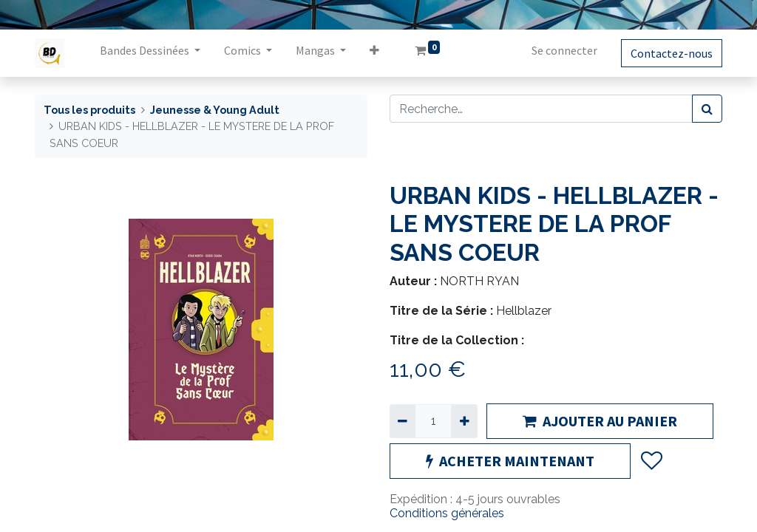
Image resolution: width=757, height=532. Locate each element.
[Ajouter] (464, 421)
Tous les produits (89, 110)
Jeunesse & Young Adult (215, 110)
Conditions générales (447, 513)
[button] (374, 53)
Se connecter (564, 50)
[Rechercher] (707, 109)
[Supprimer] (403, 421)
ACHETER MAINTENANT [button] (510, 461)
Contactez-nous (672, 53)
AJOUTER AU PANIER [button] (600, 421)
